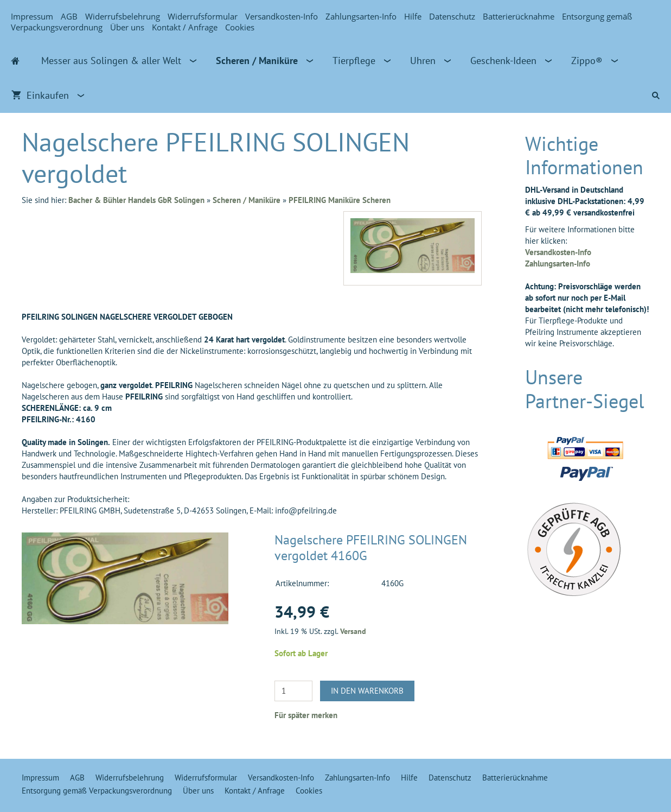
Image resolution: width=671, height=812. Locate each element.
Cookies (240, 27)
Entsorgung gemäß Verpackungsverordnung (97, 791)
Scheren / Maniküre (247, 200)
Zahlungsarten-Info (361, 16)
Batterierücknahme (519, 16)
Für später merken (306, 715)
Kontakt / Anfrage (185, 27)
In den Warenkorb (367, 691)
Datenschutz (452, 16)
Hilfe (413, 16)
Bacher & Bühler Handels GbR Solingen (136, 200)
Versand (353, 631)
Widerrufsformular (203, 16)
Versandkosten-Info (282, 16)
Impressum (32, 16)
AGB (69, 16)
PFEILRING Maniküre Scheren (340, 200)
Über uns (127, 27)
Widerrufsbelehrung (123, 16)
